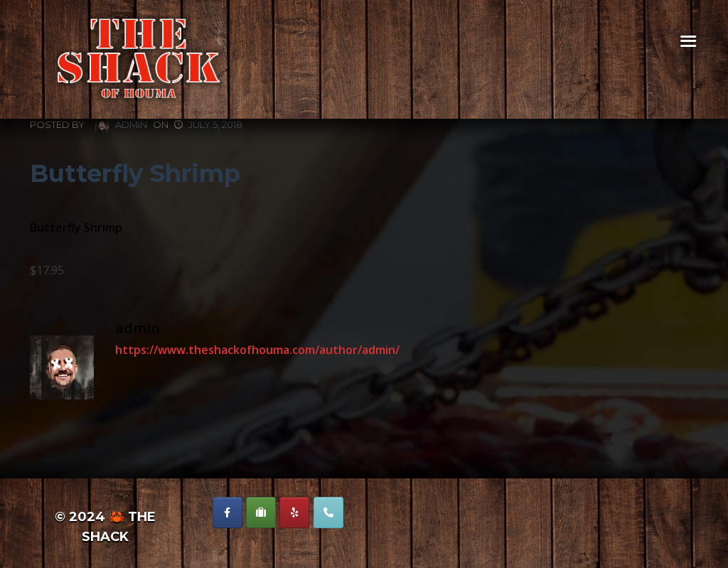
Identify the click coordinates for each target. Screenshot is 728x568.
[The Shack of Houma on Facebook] (227, 513)
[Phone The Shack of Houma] (328, 513)
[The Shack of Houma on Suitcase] (261, 513)
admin (121, 125)
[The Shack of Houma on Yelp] (294, 513)
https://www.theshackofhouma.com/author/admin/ (257, 350)
